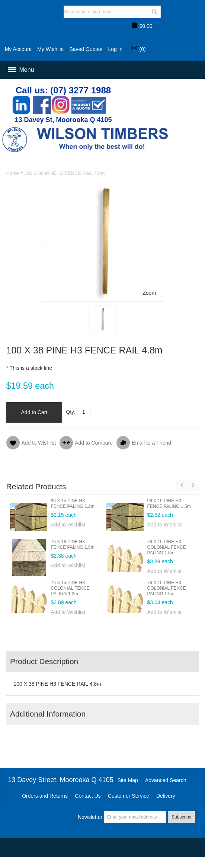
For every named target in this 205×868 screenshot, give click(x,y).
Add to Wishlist (68, 525)
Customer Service (129, 796)
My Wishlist (50, 49)
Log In (115, 49)
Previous (182, 485)
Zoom (149, 293)
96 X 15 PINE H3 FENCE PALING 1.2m (73, 504)
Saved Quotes (86, 49)
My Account (18, 49)
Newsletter (90, 817)
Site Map (128, 780)
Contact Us (88, 796)
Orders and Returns (45, 796)
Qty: (71, 412)
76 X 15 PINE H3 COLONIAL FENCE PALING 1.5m (167, 588)
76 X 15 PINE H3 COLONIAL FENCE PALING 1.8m (167, 547)
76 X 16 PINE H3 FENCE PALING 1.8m (73, 544)
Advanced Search (166, 780)
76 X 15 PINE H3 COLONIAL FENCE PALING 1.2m (70, 588)
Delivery (166, 796)
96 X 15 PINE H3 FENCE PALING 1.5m (169, 504)
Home (13, 173)
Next (193, 485)
